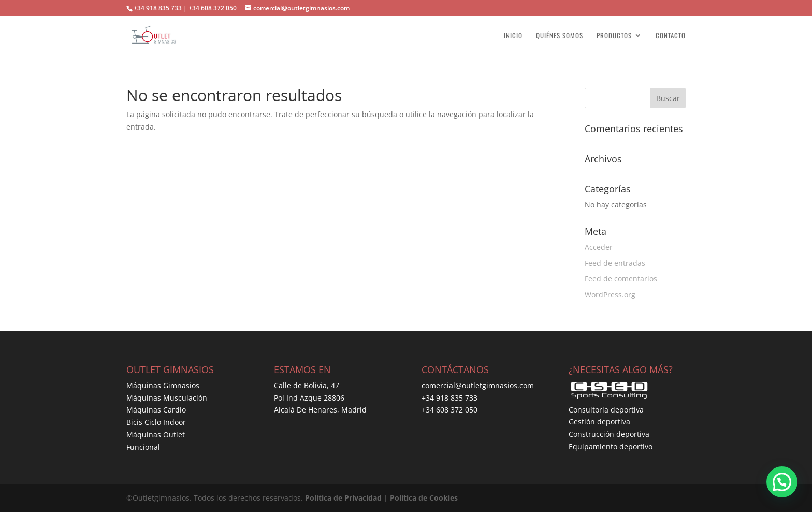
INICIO (513, 36)
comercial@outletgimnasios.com (478, 385)
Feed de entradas (615, 263)
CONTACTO (671, 36)
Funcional (143, 447)
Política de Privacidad (343, 498)
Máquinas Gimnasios (163, 385)
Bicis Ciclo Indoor (156, 422)
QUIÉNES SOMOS (560, 36)
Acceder (599, 247)
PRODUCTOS (614, 36)
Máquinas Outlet (156, 435)
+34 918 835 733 (450, 398)
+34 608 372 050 (450, 410)
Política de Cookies (424, 498)
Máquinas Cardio (156, 410)
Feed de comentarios (621, 279)
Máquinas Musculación (167, 398)
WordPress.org (610, 295)
